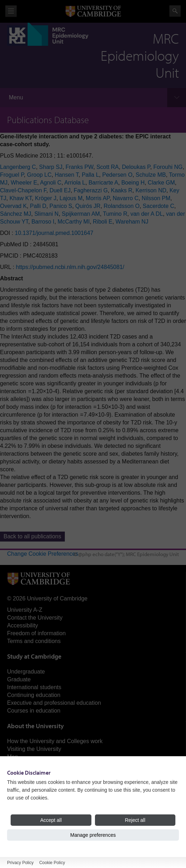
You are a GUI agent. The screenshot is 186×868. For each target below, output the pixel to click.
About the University (35, 726)
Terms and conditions (34, 641)
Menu (16, 97)
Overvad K (13, 206)
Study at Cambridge (34, 656)
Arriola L (75, 183)
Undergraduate (26, 672)
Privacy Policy (20, 863)
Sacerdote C (159, 206)
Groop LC (39, 175)
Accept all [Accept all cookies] (51, 820)
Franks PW (79, 167)
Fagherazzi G (91, 190)
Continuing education (34, 695)
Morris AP (98, 198)
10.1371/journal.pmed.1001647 (54, 233)
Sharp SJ (51, 167)
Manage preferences (93, 835)
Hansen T (66, 175)
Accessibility (22, 625)
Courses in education (34, 711)
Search (175, 11)
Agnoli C (51, 183)
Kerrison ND (151, 190)
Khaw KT (21, 198)
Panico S (61, 206)
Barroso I (43, 222)
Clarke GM (161, 183)
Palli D (38, 206)
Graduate (19, 679)
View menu (11, 11)
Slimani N (46, 214)
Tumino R (115, 214)
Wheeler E (24, 183)
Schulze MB (151, 175)
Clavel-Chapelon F (23, 190)
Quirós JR (88, 206)
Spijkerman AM (81, 214)
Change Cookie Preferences (43, 554)
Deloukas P (136, 167)
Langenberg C (18, 167)
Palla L (91, 175)
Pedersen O (117, 175)
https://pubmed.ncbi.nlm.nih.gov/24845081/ (70, 267)
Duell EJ (60, 190)
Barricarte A (103, 183)
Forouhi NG (168, 167)
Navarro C (126, 198)
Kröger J (46, 198)
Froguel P (12, 175)
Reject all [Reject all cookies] (135, 820)
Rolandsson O (122, 206)
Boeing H (133, 183)
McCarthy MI (74, 222)
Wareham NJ (132, 222)
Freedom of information (36, 633)
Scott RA (108, 167)
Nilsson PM (156, 198)
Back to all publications (32, 536)
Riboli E (103, 222)
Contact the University (35, 618)
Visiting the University (34, 749)
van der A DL (147, 214)
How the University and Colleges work (55, 741)
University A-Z (25, 610)
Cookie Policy (52, 863)
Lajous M (71, 198)
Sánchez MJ (16, 214)
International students (34, 687)
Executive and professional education (54, 703)
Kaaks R (122, 190)
